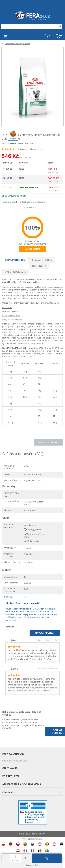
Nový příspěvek (48, 442)
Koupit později (32, 865)
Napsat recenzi (37, 149)
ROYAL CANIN (16, 143)
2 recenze (22, 149)
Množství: (15, 860)
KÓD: (27, 143)
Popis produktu (15, 260)
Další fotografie (15, 272)
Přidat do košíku (47, 858)
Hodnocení (39, 266)
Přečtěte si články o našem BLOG (15, 761)
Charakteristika (42, 260)
